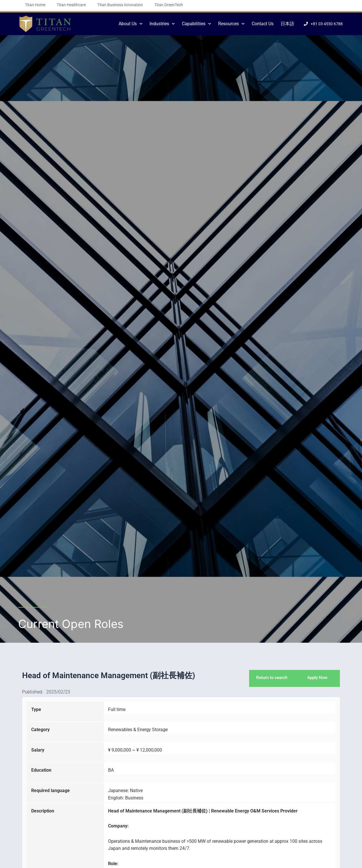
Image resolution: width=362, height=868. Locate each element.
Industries (162, 24)
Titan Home (35, 5)
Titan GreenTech (169, 5)
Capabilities (196, 24)
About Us (131, 24)
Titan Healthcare (71, 5)
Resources (231, 24)
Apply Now (317, 678)
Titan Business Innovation (120, 5)
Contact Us (263, 24)
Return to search (271, 678)
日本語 (287, 24)
